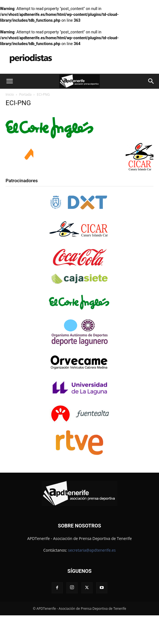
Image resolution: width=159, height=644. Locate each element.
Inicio (10, 94)
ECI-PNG (18, 103)
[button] (9, 81)
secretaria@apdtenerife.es (92, 550)
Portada (25, 94)
